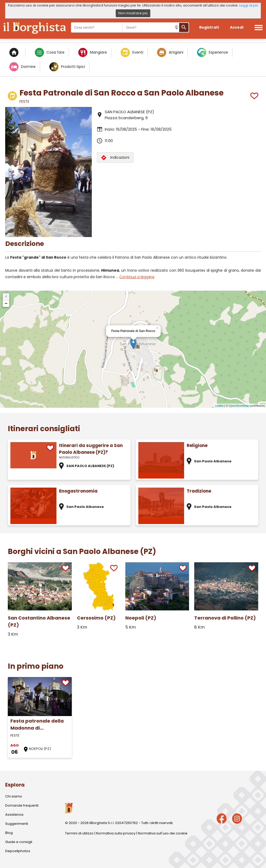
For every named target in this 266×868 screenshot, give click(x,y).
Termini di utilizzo (79, 833)
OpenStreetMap (239, 406)
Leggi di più (249, 5)
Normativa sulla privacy (116, 833)
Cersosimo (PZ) (96, 618)
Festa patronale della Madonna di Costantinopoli (37, 728)
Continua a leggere (137, 277)
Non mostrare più (133, 13)
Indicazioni (115, 158)
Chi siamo (14, 796)
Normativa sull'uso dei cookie (163, 833)
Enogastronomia (78, 491)
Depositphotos (18, 851)
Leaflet (219, 406)
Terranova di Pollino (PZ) (225, 618)
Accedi (237, 27)
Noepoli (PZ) (141, 618)
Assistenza (14, 815)
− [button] (6, 304)
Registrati (209, 27)
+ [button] (6, 297)
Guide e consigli (19, 842)
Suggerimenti (17, 824)
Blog (9, 833)
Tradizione (199, 491)
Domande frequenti (22, 805)
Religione (197, 445)
